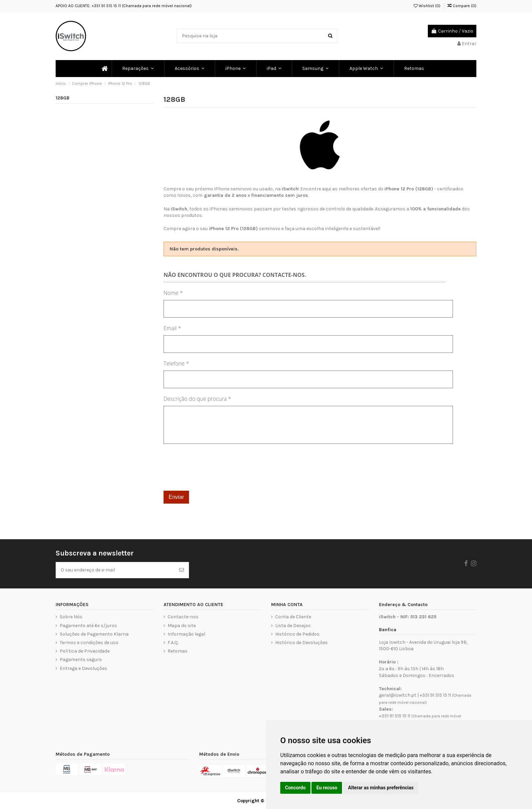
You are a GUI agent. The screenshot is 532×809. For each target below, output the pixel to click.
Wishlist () (427, 6)
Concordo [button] (295, 788)
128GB (63, 98)
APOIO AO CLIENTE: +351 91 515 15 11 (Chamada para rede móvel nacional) (124, 6)
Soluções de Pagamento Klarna (94, 634)
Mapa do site (182, 626)
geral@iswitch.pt (398, 695)
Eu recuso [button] (327, 788)
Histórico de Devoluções (301, 643)
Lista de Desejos (293, 626)
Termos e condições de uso (89, 643)
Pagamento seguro (81, 660)
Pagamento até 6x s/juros (88, 626)
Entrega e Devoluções (83, 668)
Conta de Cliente (293, 617)
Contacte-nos (183, 617)
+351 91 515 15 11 (435, 695)
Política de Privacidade (85, 651)
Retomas (178, 651)
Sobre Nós (71, 617)
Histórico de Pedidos (297, 634)
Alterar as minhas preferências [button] (381, 788)
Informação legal (186, 634)
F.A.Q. (173, 643)
